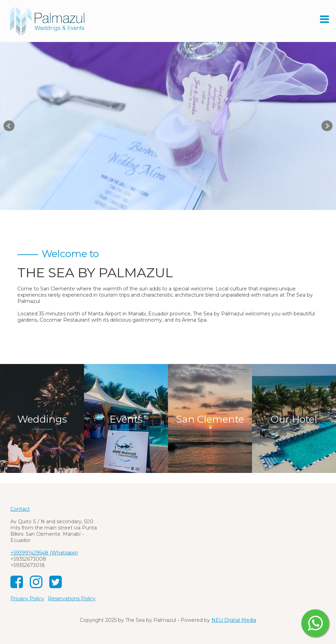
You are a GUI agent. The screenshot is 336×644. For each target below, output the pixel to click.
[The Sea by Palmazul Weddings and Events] (47, 20)
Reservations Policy (72, 599)
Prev (9, 126)
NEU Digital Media (234, 620)
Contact (20, 509)
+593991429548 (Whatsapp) (44, 553)
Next (327, 126)
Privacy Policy (27, 599)
